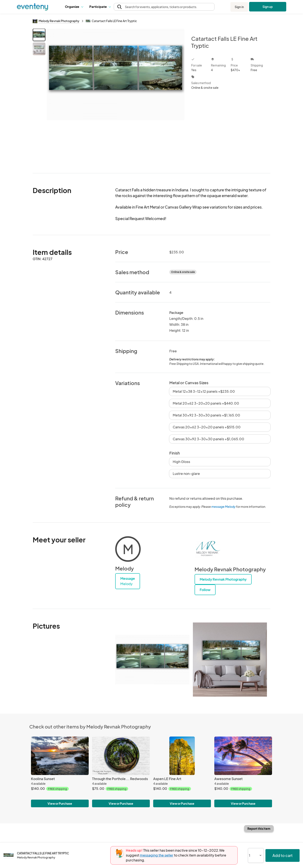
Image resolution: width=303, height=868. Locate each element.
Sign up (268, 7)
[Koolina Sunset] (60, 756)
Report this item (259, 828)
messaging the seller (157, 855)
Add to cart (283, 855)
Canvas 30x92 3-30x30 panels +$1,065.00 (208, 439)
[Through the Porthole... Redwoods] (121, 756)
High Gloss (181, 462)
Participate (100, 6)
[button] (74, 7)
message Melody (223, 507)
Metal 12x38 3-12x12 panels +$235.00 (204, 391)
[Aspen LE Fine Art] (182, 756)
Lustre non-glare (186, 474)
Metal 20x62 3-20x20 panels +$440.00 (206, 403)
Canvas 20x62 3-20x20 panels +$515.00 (207, 427)
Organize (74, 6)
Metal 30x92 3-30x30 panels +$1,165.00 (206, 415)
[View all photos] (116, 97)
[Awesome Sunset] (243, 756)
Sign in (239, 7)
